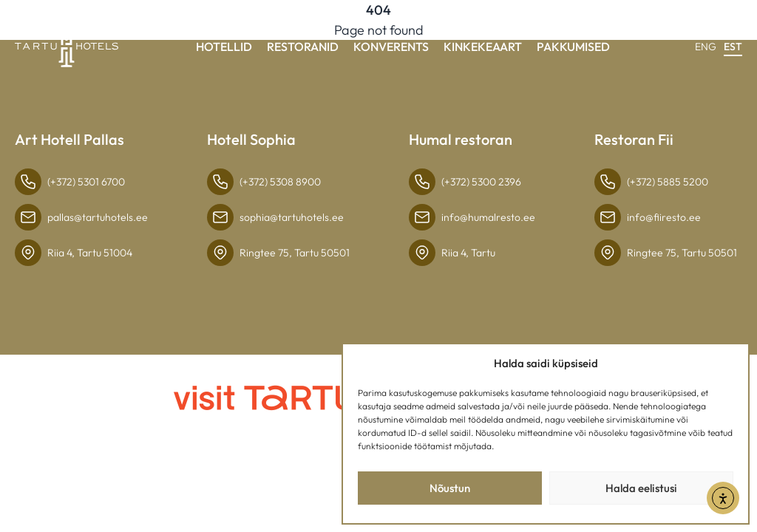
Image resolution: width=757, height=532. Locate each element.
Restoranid (303, 47)
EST (733, 47)
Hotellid (224, 47)
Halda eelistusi (641, 488)
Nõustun (450, 488)
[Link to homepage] (67, 47)
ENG (706, 47)
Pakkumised (573, 47)
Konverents (391, 47)
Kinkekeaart (483, 47)
